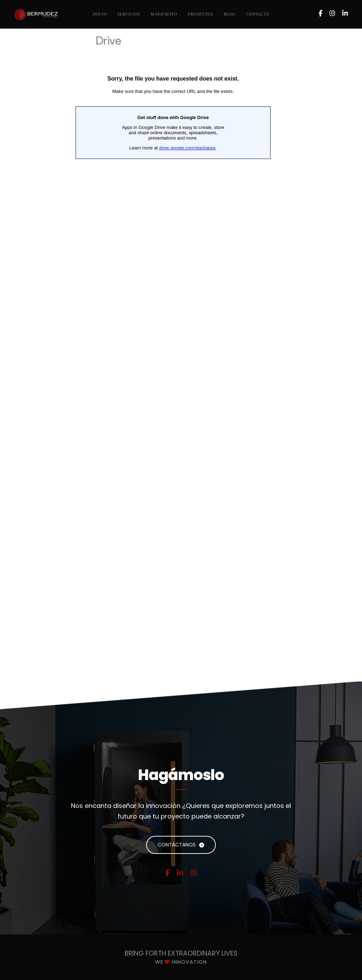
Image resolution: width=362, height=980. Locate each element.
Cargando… (173, 347)
